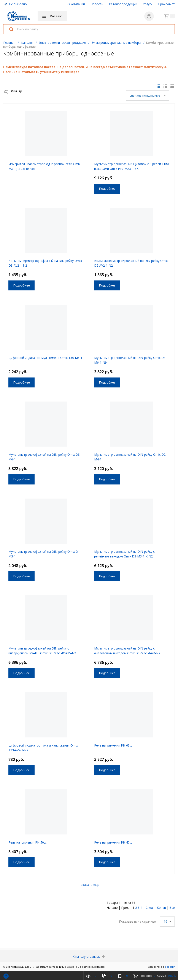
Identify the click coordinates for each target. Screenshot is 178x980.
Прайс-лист (166, 4)
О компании (76, 4)
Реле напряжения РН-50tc (27, 842)
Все (172, 908)
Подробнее (107, 189)
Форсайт (170, 967)
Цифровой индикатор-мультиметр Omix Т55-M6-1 (45, 358)
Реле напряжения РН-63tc (113, 745)
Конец (161, 908)
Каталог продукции (123, 4)
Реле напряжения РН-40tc (113, 842)
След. (149, 908)
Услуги (148, 4)
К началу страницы (89, 957)
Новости (97, 4)
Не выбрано (15, 4)
